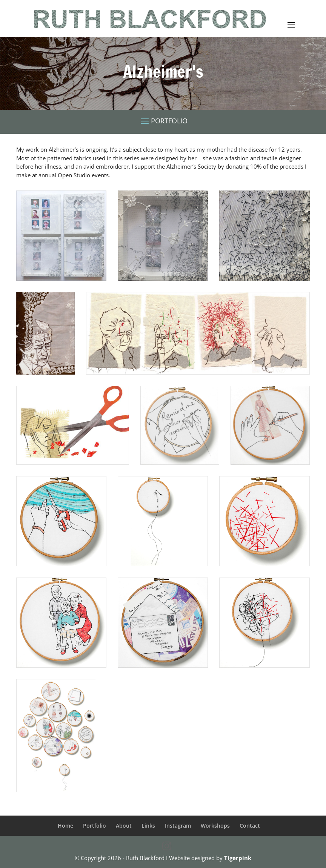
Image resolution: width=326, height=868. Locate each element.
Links (148, 826)
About (124, 826)
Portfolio (95, 826)
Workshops (215, 826)
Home (65, 826)
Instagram (178, 826)
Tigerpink (238, 858)
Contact (250, 826)
